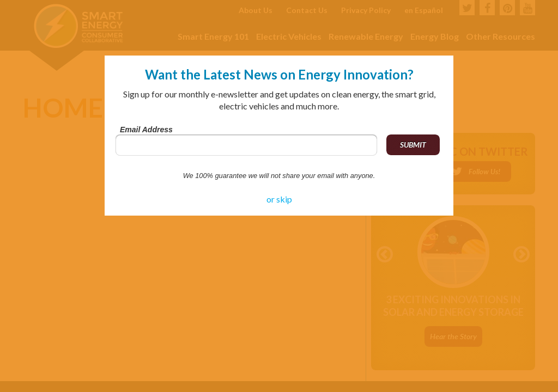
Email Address (146, 130)
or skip (279, 199)
